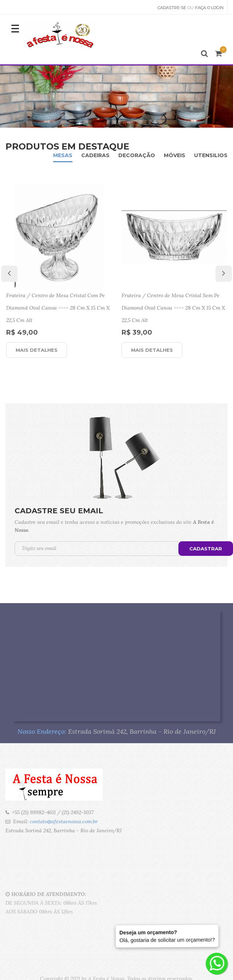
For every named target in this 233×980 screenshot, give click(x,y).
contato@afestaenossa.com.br (64, 821)
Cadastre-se (172, 8)
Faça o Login (209, 8)
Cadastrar (206, 549)
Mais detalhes (37, 350)
